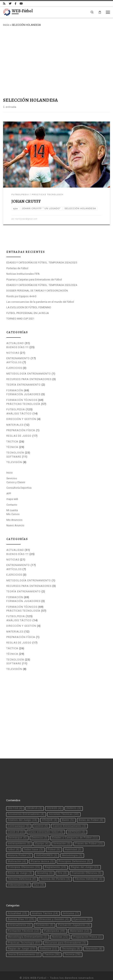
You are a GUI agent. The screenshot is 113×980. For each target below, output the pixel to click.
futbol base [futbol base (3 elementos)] (34, 839)
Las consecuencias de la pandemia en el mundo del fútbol (40, 302)
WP (43, 973)
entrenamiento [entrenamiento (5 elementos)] (19, 833)
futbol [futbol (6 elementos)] (14, 839)
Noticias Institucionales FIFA (23, 274)
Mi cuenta (12, 510)
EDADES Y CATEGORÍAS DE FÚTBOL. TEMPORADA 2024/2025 (42, 263)
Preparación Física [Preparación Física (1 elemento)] (88, 926)
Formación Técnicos (22, 400)
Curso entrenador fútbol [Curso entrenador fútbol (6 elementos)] (46, 821)
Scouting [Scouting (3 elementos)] (45, 863)
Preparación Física (21, 430)
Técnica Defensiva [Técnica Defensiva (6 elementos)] (22, 869)
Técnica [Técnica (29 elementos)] (73, 944)
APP (9, 493)
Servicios (12, 478)
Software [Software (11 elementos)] (49, 938)
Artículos (14, 362)
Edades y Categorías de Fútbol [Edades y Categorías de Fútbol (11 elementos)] (75, 827)
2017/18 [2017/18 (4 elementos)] (15, 798)
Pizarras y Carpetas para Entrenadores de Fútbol (34, 279)
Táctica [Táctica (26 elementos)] (52, 944)
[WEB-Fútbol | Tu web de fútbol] (7, 12)
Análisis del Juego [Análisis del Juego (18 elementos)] (22, 810)
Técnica (12, 447)
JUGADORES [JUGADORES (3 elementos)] (47, 845)
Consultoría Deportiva (19, 488)
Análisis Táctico (19, 413)
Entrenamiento (18, 358)
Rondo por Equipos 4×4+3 (21, 296)
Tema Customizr (79, 973)
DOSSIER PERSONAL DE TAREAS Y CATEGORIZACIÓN (37, 291)
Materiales (15, 425)
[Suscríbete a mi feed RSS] (4, 4)
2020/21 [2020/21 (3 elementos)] (74, 798)
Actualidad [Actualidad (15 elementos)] (17, 903)
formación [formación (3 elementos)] (62, 833)
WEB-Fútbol (38, 967)
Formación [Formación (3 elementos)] (44, 915)
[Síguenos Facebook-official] (16, 4)
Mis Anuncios (14, 520)
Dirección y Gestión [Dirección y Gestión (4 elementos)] (54, 909)
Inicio (6, 25)
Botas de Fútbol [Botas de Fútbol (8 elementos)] (91, 810)
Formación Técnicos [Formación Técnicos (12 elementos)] (23, 920)
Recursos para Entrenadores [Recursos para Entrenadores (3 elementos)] (66, 932)
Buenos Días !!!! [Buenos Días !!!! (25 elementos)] (21, 909)
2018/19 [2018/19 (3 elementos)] (35, 798)
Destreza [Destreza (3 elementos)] (39, 827)
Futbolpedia (16, 409)
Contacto (12, 505)
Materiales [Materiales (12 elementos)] (80, 920)
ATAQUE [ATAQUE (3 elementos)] (50, 810)
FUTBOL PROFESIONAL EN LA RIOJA (28, 313)
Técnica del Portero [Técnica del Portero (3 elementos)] (55, 869)
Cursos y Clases (16, 482)
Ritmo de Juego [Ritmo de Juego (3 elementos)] (20, 863)
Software (14, 456)
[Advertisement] (56, 61)
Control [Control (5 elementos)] (41, 815)
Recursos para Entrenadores (29, 379)
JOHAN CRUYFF (26, 201)
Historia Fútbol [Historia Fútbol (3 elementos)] (19, 845)
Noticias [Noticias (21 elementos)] (60, 926)
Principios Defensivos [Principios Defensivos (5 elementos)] (75, 851)
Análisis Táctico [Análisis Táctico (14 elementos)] (45, 903)
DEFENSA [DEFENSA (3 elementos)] (77, 821)
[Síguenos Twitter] (10, 4)
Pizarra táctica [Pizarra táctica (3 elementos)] (42, 851)
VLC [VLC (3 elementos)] (39, 874)
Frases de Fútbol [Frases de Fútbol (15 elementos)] (89, 833)
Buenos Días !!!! (17, 347)
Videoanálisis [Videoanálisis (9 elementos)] (18, 874)
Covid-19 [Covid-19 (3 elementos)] (16, 821)
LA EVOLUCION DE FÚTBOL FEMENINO (29, 307)
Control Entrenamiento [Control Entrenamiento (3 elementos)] (69, 815)
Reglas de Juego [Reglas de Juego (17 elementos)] (21, 938)
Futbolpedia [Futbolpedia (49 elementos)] (55, 920)
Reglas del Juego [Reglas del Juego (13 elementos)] (85, 857)
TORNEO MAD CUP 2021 (20, 318)
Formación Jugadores (23, 394)
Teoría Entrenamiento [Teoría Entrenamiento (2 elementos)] (24, 944)
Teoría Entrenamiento (23, 385)
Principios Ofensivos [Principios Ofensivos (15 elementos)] (24, 857)
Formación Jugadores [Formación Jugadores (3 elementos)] (74, 915)
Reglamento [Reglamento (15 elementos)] (55, 857)
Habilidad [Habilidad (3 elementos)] (73, 839)
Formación (15, 390)
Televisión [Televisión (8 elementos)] (94, 938)
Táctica (12, 441)
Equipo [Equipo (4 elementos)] (42, 833)
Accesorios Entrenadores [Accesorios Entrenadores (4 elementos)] (26, 804)
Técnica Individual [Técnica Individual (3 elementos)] (89, 869)
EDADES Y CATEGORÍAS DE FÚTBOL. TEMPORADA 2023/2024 (42, 285)
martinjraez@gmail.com (26, 219)
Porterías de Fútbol (17, 268)
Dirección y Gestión (21, 419)
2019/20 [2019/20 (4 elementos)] (54, 798)
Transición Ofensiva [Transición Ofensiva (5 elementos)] (86, 863)
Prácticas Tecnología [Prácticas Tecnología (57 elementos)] (24, 932)
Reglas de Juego (19, 436)
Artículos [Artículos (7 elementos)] (71, 903)
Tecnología (15, 453)
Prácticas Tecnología (23, 404)
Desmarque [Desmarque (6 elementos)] (17, 827)
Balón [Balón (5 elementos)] (68, 810)
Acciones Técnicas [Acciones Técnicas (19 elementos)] (64, 804)
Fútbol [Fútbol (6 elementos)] (54, 839)
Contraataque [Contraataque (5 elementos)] (19, 815)
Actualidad (15, 343)
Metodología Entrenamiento (29, 373)
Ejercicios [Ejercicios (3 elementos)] (82, 909)
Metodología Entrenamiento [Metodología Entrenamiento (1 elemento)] (27, 926)
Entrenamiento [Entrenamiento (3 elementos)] (19, 915)
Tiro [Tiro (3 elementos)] (62, 863)
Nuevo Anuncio (15, 525)
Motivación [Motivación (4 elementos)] (17, 851)
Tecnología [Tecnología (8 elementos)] (71, 938)
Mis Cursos (13, 514)
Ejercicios (14, 368)
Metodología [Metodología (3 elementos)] (72, 845)
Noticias (13, 353)
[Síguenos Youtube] (21, 4)
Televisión (14, 462)
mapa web (12, 499)
